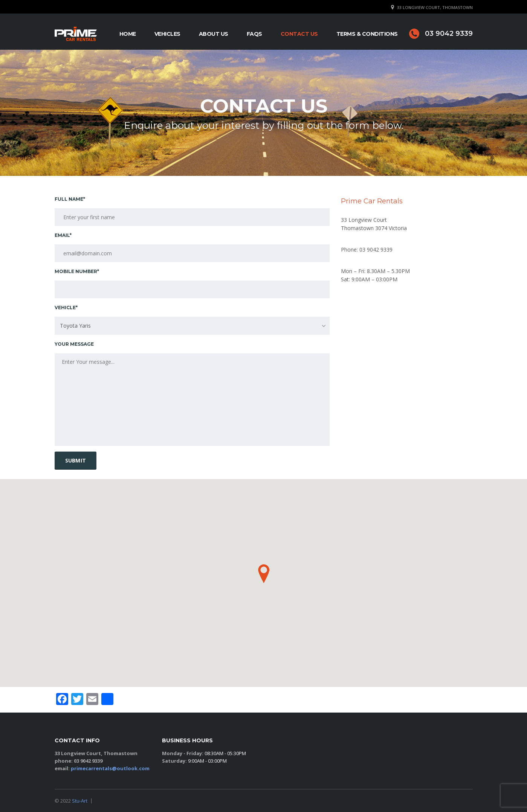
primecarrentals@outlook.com (110, 768)
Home (128, 34)
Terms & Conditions (367, 34)
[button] (264, 574)
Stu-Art (80, 801)
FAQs (254, 34)
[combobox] (192, 326)
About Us (214, 34)
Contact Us (299, 34)
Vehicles (167, 34)
